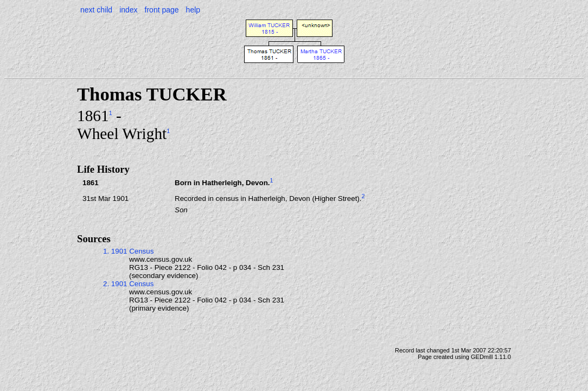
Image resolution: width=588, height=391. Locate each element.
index (128, 10)
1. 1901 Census (128, 251)
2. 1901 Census (128, 284)
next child (96, 10)
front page (162, 10)
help (193, 10)
